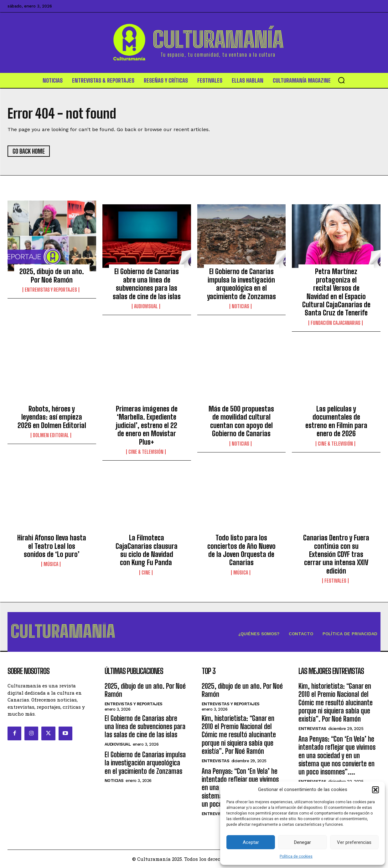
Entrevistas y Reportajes (51, 290)
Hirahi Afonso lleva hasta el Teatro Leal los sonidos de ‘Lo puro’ (52, 546)
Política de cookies (296, 856)
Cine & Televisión (146, 452)
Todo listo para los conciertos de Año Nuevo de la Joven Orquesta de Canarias (241, 550)
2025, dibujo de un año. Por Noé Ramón (52, 276)
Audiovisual (146, 306)
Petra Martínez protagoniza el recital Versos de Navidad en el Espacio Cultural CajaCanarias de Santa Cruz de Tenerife (336, 292)
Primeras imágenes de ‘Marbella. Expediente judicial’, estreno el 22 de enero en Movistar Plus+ (147, 425)
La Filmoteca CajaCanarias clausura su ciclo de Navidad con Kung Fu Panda (147, 550)
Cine (146, 573)
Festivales (335, 581)
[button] (375, 790)
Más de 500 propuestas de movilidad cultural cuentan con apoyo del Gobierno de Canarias (241, 421)
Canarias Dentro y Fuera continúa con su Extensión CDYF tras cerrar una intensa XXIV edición (336, 554)
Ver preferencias (354, 842)
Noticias (241, 306)
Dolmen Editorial (51, 435)
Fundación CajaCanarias (336, 323)
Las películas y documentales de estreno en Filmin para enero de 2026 (336, 421)
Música (51, 564)
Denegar (303, 842)
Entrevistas (216, 761)
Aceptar (251, 842)
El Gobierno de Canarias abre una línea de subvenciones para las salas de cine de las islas (147, 284)
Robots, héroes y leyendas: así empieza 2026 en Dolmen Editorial (52, 417)
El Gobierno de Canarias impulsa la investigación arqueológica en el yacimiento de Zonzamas (241, 284)
